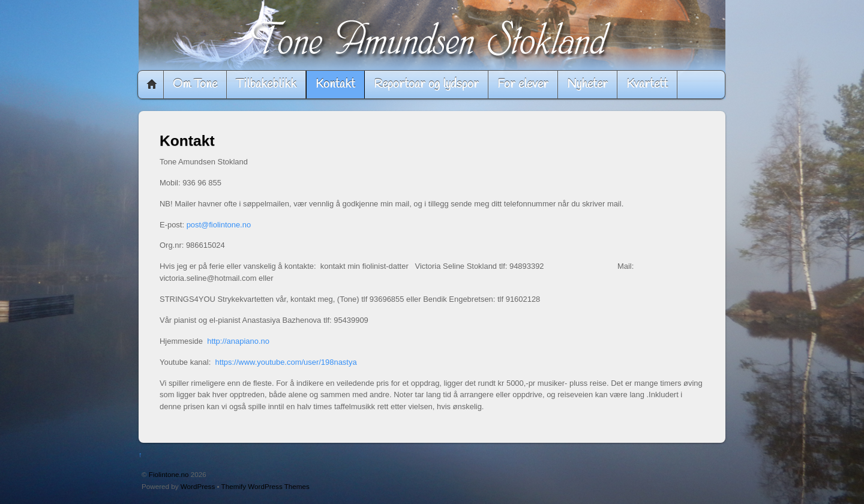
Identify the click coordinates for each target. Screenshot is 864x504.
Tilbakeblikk (266, 84)
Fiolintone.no (169, 474)
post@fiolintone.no (219, 225)
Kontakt (335, 84)
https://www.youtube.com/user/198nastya (286, 362)
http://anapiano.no (238, 341)
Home (152, 85)
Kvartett (647, 84)
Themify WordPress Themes (265, 486)
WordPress (198, 486)
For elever (523, 84)
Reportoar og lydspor (426, 84)
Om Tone (195, 84)
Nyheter (587, 84)
